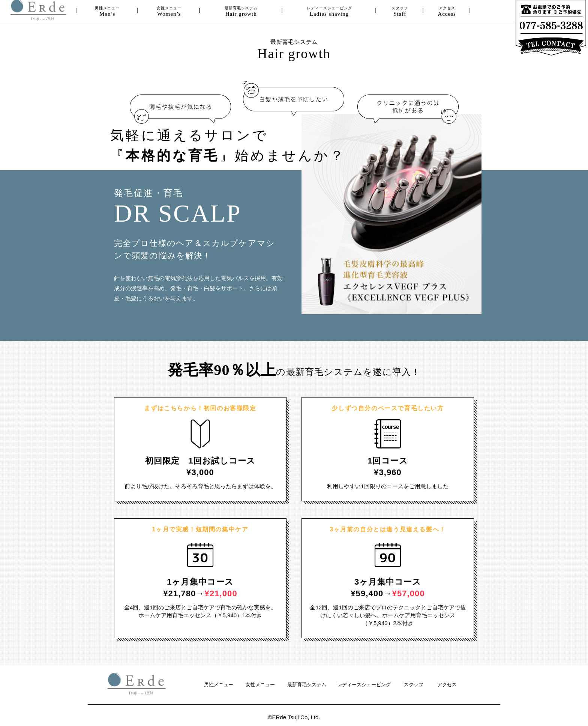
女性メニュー (169, 12)
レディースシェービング (329, 12)
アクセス (447, 12)
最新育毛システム (241, 12)
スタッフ (400, 12)
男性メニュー (107, 12)
